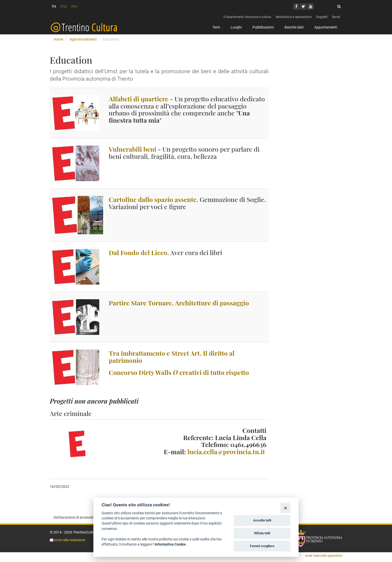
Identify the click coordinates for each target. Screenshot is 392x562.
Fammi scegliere (262, 546)
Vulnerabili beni (133, 149)
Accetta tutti (262, 520)
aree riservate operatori (324, 556)
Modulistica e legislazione (294, 17)
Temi (216, 27)
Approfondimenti (83, 39)
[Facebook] (296, 7)
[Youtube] (311, 7)
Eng (64, 6)
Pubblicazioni (263, 27)
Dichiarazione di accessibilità (76, 517)
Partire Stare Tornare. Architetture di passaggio (179, 303)
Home (58, 39)
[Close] (285, 508)
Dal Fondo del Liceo (138, 252)
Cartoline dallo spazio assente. (154, 199)
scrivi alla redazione (69, 540)
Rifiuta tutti (262, 533)
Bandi (336, 17)
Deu (74, 6)
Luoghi (236, 27)
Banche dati (294, 27)
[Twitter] (303, 7)
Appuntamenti (326, 27)
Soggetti (322, 17)
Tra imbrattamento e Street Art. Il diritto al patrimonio (172, 357)
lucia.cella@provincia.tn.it (226, 452)
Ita (54, 6)
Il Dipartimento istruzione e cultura (247, 17)
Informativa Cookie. (171, 544)
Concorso (179, 372)
